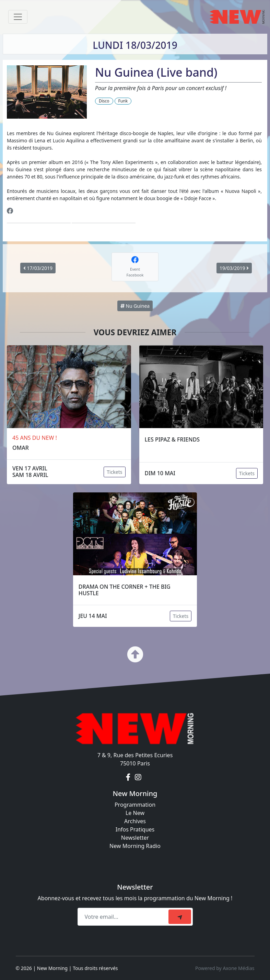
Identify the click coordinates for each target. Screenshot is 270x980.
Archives (135, 821)
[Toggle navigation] (18, 17)
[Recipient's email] (124, 917)
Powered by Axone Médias (225, 968)
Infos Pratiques (135, 829)
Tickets (114, 472)
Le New (135, 813)
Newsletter (135, 838)
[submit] (180, 917)
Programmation (135, 805)
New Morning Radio (135, 846)
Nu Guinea (135, 306)
